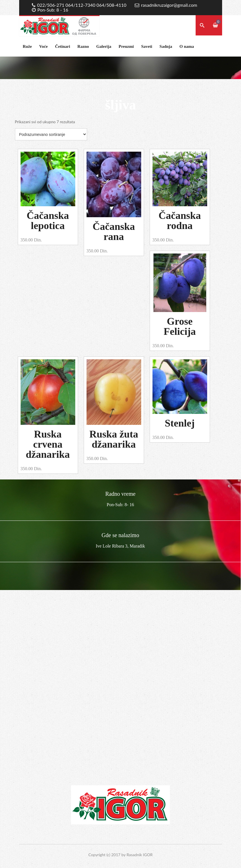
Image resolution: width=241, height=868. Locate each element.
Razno (83, 46)
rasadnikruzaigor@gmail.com (169, 5)
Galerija (104, 46)
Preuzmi (126, 46)
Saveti (147, 46)
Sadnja (166, 46)
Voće (43, 46)
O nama (187, 46)
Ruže (27, 46)
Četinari (62, 46)
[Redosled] (51, 134)
